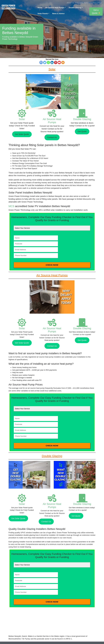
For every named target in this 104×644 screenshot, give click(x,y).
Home (40, 8)
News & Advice (58, 14)
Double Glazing (75, 8)
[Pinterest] (56, 62)
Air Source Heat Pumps (55, 8)
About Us (70, 3)
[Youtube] (59, 62)
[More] (63, 62)
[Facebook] (41, 62)
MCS (11, 206)
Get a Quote (96, 12)
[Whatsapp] (48, 62)
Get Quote (82, 131)
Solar (22, 119)
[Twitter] (45, 62)
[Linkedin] (52, 62)
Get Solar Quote (22, 134)
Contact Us (52, 137)
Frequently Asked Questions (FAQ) (89, 3)
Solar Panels (43, 14)
